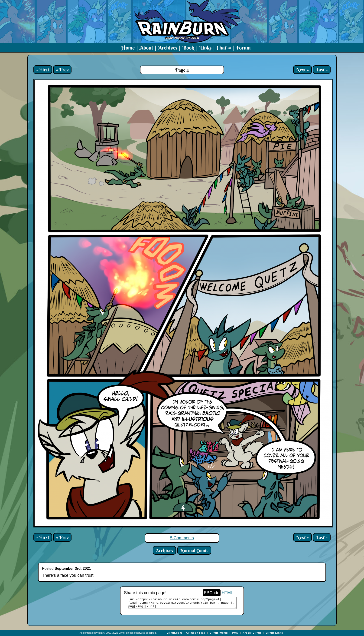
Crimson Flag (196, 633)
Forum (243, 48)
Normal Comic (194, 550)
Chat (224, 48)
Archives (168, 48)
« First (43, 70)
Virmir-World (219, 633)
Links (205, 48)
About (146, 48)
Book (188, 48)
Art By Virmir (252, 633)
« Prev (62, 70)
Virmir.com (174, 633)
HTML (227, 593)
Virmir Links (274, 633)
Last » (322, 70)
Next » (302, 70)
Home (128, 48)
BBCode (212, 593)
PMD (235, 633)
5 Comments (182, 538)
